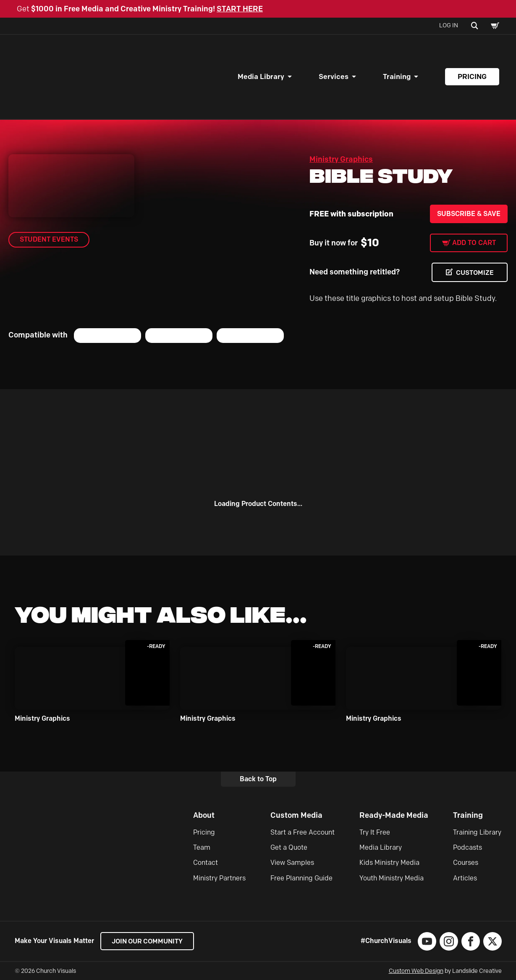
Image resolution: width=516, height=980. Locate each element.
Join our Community (149, 941)
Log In (449, 25)
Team (202, 847)
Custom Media (296, 816)
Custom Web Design (416, 971)
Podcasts (468, 847)
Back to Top (258, 779)
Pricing (472, 76)
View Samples (292, 863)
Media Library (261, 76)
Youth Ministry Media (392, 878)
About (204, 816)
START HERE (240, 9)
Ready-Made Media (394, 816)
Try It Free (375, 832)
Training (397, 76)
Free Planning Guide (301, 878)
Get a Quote (289, 847)
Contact (206, 863)
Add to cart (474, 243)
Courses (466, 863)
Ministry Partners (219, 878)
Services (334, 76)
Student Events (49, 239)
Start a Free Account (303, 832)
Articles (465, 878)
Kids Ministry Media (389, 863)
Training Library (477, 832)
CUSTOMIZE (474, 273)
